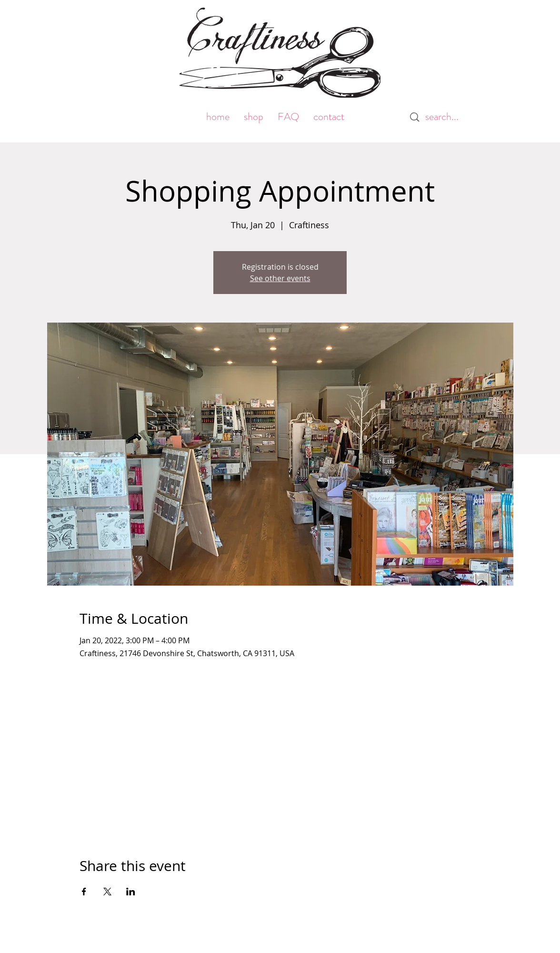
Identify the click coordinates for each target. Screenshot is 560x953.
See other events (280, 278)
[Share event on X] (107, 892)
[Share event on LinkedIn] (131, 892)
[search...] (447, 117)
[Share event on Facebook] (84, 892)
